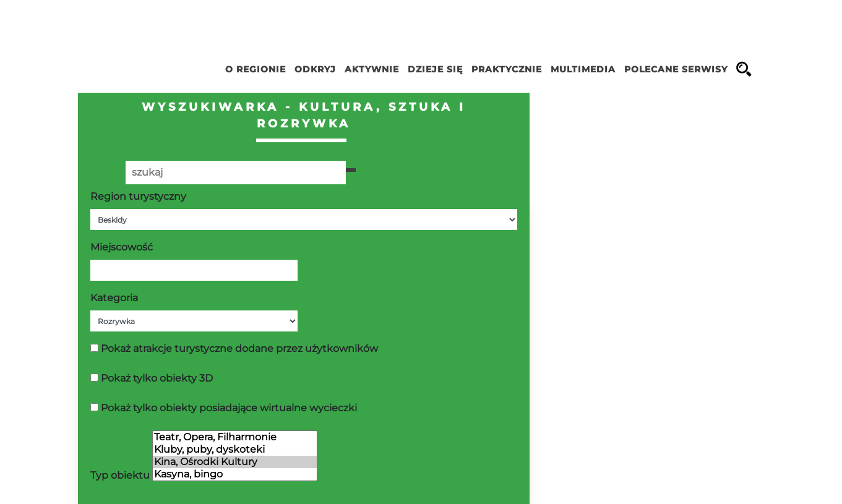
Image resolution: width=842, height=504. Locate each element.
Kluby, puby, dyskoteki (235, 450)
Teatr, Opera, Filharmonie (235, 437)
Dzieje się (435, 69)
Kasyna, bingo (235, 474)
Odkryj (315, 69)
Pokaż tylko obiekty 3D (157, 378)
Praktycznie (507, 69)
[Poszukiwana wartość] (236, 173)
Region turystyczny (138, 196)
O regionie (256, 69)
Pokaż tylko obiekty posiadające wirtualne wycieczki (229, 408)
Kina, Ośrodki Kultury (235, 462)
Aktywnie (372, 69)
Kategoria (114, 298)
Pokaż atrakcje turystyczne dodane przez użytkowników (239, 348)
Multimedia (583, 69)
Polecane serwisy (676, 69)
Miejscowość (122, 247)
